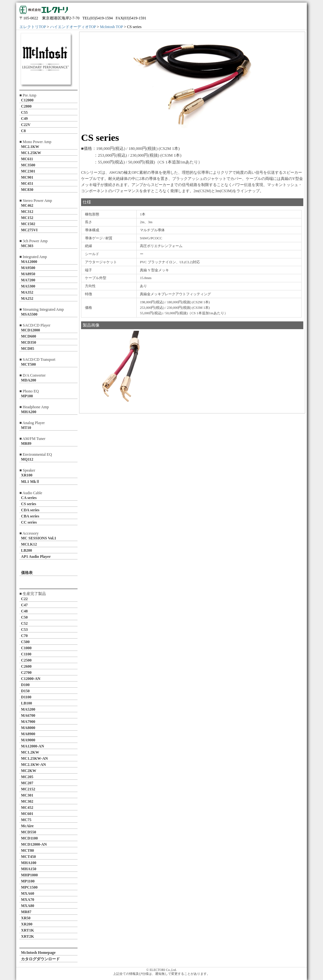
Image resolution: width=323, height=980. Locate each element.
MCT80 (27, 850)
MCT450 (28, 857)
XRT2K (27, 936)
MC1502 (28, 224)
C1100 (26, 654)
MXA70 (28, 900)
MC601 (27, 814)
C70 (24, 636)
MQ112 (27, 459)
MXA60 (28, 893)
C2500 (26, 660)
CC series (29, 522)
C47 (24, 605)
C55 (24, 112)
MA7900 (28, 722)
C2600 (26, 666)
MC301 (27, 795)
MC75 (26, 820)
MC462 (27, 205)
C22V (26, 125)
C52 (24, 623)
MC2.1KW (30, 147)
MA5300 (28, 286)
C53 (24, 630)
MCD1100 (29, 838)
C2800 (26, 106)
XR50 (26, 918)
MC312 (27, 212)
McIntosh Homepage (38, 953)
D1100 (26, 697)
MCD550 (29, 832)
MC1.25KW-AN (34, 758)
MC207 (27, 783)
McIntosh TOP (112, 27)
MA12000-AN (32, 746)
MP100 (27, 396)
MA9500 (28, 268)
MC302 (27, 801)
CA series (29, 498)
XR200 (27, 924)
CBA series (30, 516)
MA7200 (28, 280)
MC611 (27, 159)
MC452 (27, 808)
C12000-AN (31, 679)
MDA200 (29, 380)
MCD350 (29, 342)
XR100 (27, 475)
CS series (29, 504)
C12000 (27, 100)
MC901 (27, 177)
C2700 (26, 672)
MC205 (27, 777)
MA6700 (28, 715)
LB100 (26, 703)
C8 (23, 131)
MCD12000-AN (34, 844)
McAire (27, 826)
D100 (25, 685)
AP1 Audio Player (36, 557)
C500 (25, 642)
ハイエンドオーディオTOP (73, 27)
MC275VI (29, 230)
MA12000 (29, 262)
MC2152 (28, 789)
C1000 (26, 648)
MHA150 (29, 869)
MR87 (26, 912)
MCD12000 (31, 330)
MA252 (27, 298)
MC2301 (28, 171)
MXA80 (28, 906)
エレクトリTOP (33, 27)
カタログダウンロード (40, 959)
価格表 (27, 573)
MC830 (27, 190)
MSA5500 (29, 314)
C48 (24, 611)
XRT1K (27, 930)
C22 (24, 599)
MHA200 (29, 412)
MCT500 (28, 364)
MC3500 (28, 165)
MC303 (27, 246)
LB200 (26, 550)
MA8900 (28, 734)
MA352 (27, 292)
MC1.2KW (30, 752)
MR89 (26, 443)
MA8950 (28, 274)
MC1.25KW (31, 153)
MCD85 (28, 349)
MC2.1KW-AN (33, 765)
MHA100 (29, 863)
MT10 (26, 428)
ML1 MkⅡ (30, 482)
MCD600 (29, 336)
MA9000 (28, 740)
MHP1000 (29, 875)
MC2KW (29, 771)
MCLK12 (29, 544)
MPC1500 (29, 887)
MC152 (27, 218)
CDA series (30, 510)
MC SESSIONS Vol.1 (39, 538)
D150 (25, 691)
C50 (24, 617)
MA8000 (28, 728)
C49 (24, 119)
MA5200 (28, 709)
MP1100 (28, 881)
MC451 (27, 183)
